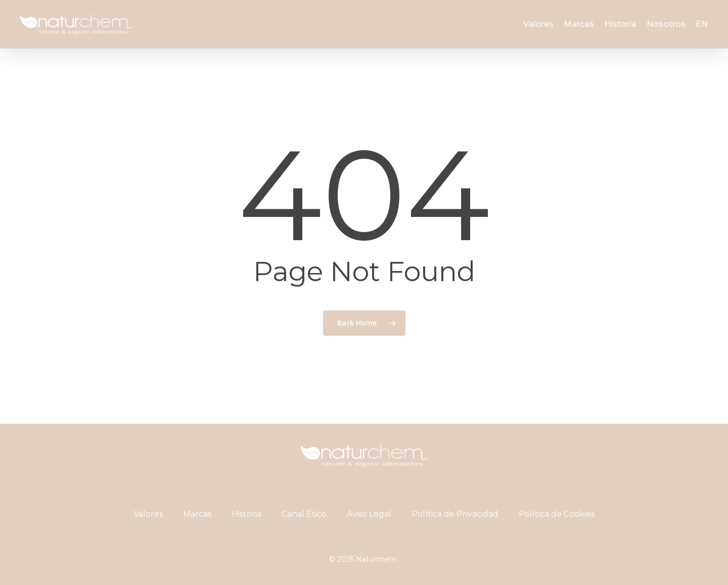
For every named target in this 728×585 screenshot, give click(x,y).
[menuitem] (702, 24)
